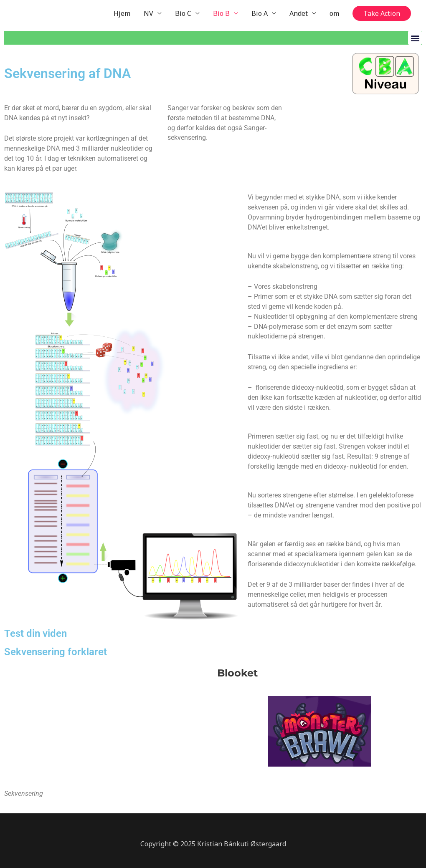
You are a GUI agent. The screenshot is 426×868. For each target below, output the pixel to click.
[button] (382, 13)
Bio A (260, 13)
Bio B (221, 13)
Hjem (122, 13)
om (334, 13)
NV (148, 13)
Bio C (183, 13)
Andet (299, 13)
